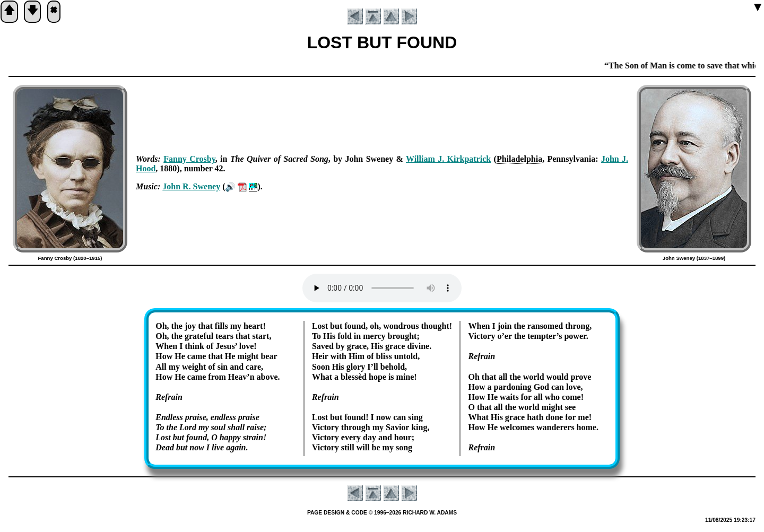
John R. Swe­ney (191, 186)
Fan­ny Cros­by (189, 159)
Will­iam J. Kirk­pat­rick (448, 159)
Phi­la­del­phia (519, 159)
